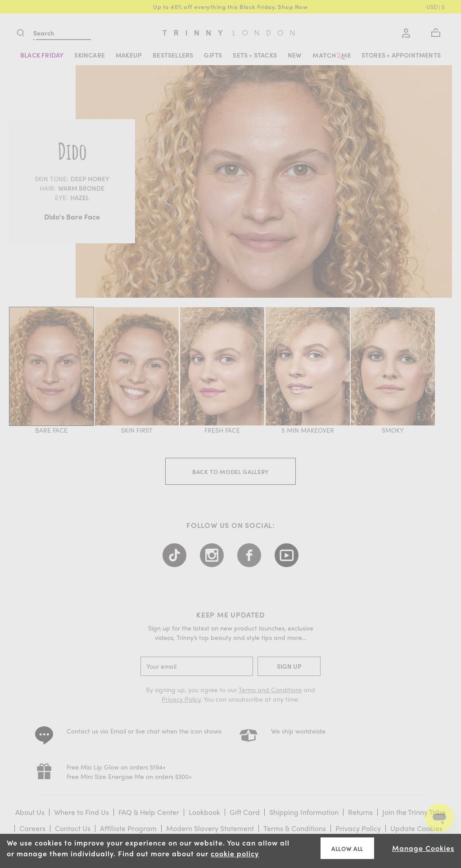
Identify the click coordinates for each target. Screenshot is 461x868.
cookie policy (235, 853)
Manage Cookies (423, 848)
